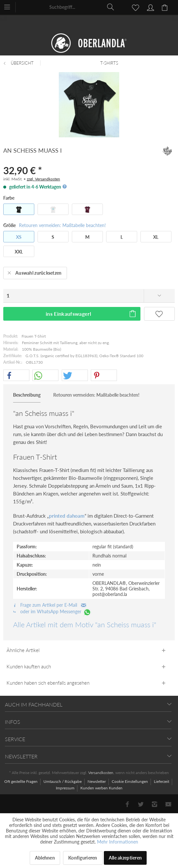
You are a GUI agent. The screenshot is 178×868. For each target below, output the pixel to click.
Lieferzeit (162, 781)
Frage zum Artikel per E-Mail (50, 605)
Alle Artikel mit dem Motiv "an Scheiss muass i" (85, 624)
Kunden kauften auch (29, 666)
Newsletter (97, 781)
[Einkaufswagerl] (166, 7)
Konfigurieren (83, 858)
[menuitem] (10, 7)
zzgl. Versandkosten (43, 179)
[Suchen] (111, 7)
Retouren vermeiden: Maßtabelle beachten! (62, 225)
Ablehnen (45, 858)
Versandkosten (101, 773)
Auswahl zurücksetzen (35, 272)
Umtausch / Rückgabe (63, 781)
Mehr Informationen (118, 842)
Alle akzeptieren (125, 858)
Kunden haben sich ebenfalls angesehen (48, 683)
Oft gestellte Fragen (21, 781)
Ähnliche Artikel (23, 650)
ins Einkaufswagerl (91, 313)
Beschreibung (27, 395)
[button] (16, 376)
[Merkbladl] (134, 7)
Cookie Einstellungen (130, 781)
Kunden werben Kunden (101, 788)
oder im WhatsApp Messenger (52, 611)
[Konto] (150, 7)
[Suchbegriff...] (82, 7)
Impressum (66, 788)
